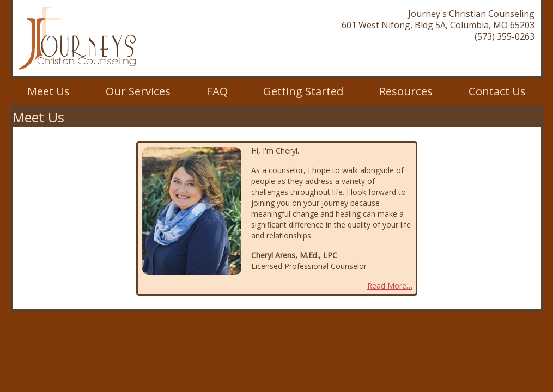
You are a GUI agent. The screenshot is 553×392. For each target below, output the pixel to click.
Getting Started (303, 91)
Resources (406, 91)
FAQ (217, 91)
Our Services (138, 91)
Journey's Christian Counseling (78, 38)
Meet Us (48, 91)
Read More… (390, 286)
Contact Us (497, 91)
